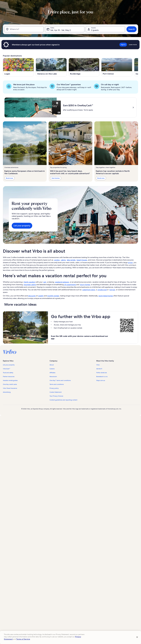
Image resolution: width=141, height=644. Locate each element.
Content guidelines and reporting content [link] (63, 400)
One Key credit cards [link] (10, 384)
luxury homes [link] (85, 285)
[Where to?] (24, 29)
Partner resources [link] (9, 377)
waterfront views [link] (89, 290)
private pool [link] (102, 290)
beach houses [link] (82, 260)
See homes (56, 178)
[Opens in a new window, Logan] (18, 67)
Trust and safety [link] (8, 373)
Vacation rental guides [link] (10, 380)
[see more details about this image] (97, 68)
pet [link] (45, 282)
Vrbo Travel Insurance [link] (10, 388)
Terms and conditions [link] (57, 384)
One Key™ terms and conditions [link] (60, 380)
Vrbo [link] (98, 365)
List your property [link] (9, 365)
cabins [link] (63, 260)
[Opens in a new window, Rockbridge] (84, 67)
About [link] (52, 365)
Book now (10, 178)
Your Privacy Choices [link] (56, 396)
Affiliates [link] (52, 373)
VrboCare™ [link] (7, 369)
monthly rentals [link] (53, 296)
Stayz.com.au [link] (101, 380)
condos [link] (57, 260)
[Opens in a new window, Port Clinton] (117, 67)
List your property (22, 226)
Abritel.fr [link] (99, 369)
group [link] (130, 262)
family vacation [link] (30, 282)
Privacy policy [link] (54, 388)
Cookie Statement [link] (56, 392)
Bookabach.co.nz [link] (102, 377)
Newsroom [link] (53, 377)
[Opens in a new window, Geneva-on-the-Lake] (51, 67)
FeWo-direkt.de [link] (102, 373)
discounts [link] (32, 296)
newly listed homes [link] (106, 296)
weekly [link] (41, 296)
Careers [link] (52, 369)
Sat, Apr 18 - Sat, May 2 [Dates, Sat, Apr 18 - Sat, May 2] (61, 30)
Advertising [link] (7, 392)
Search (132, 29)
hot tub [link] (112, 290)
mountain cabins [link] (30, 285)
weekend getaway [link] (62, 282)
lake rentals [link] (71, 260)
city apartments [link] (70, 285)
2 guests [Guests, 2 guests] (95, 30)
